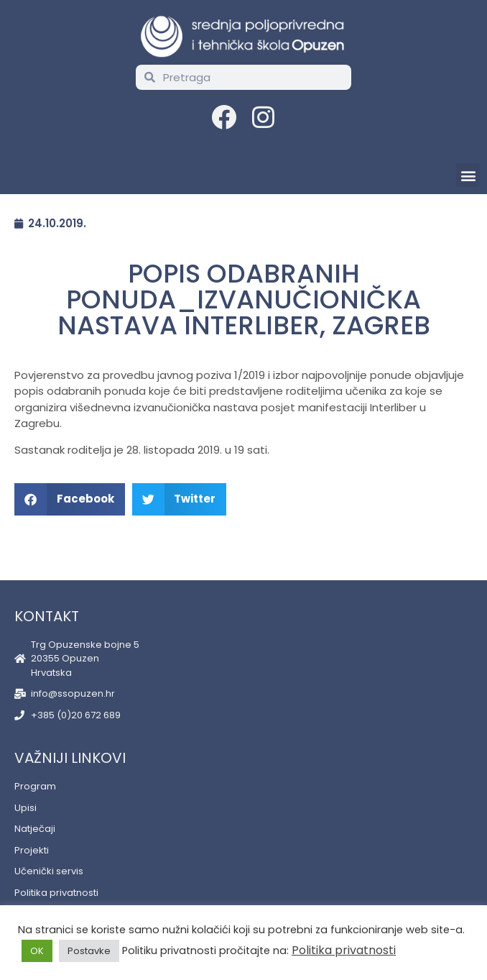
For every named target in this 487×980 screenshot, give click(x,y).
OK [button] (37, 951)
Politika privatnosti (344, 950)
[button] (468, 175)
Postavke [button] (89, 951)
